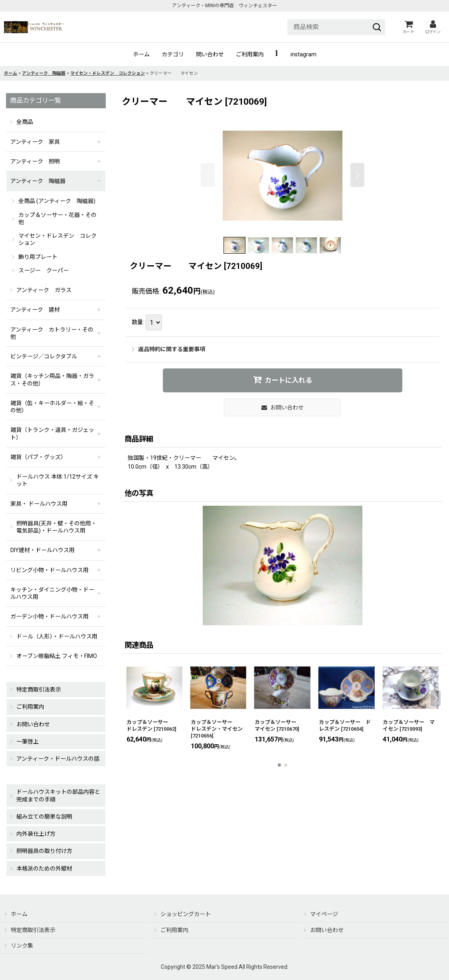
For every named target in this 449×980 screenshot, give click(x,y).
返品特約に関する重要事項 (168, 349)
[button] (277, 54)
